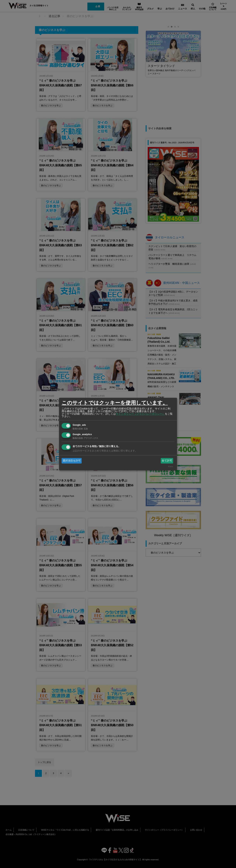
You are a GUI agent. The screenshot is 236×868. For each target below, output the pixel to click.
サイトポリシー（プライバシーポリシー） (140, 414)
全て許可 (167, 461)
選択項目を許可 (72, 461)
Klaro (171, 467)
